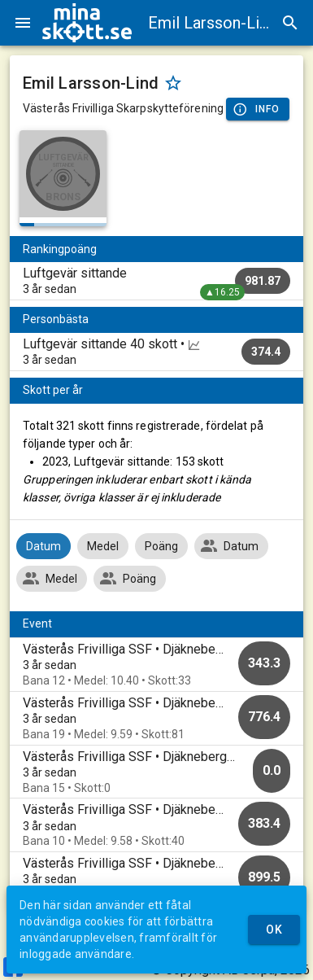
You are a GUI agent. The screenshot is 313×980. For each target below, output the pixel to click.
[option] (156, 665)
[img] (87, 23)
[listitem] (156, 281)
